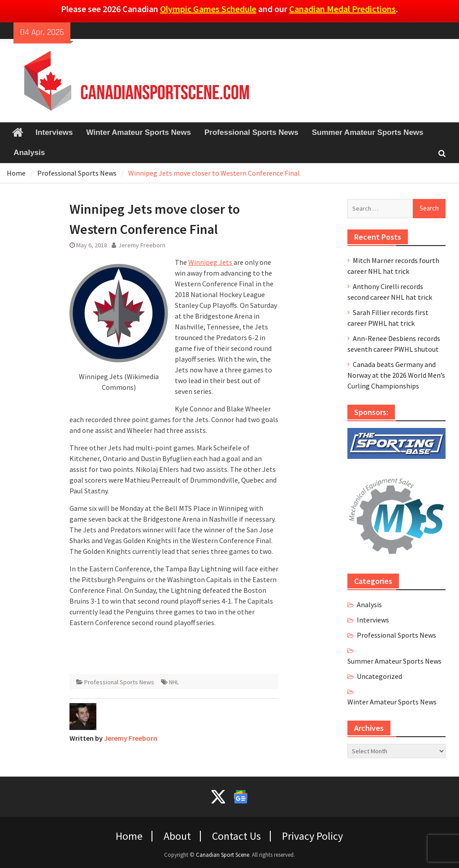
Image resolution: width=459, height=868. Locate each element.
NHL (174, 682)
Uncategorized (379, 676)
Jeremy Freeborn (142, 245)
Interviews (54, 132)
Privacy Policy (312, 836)
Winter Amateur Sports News (139, 132)
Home (129, 836)
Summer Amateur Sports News (368, 132)
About (177, 836)
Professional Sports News (251, 132)
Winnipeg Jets (211, 262)
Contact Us (236, 836)
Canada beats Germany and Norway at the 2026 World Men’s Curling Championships (396, 375)
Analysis (29, 153)
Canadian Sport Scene (223, 855)
